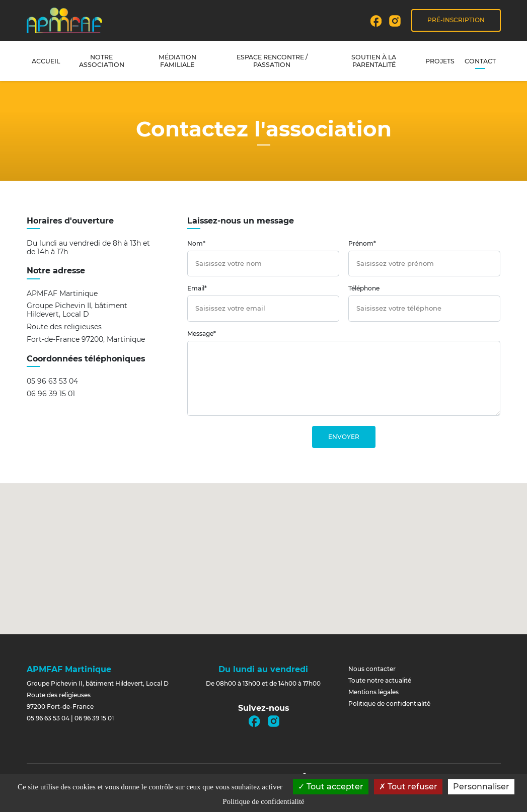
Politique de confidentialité (389, 704)
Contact (480, 61)
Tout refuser (408, 787)
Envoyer (344, 437)
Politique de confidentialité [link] (263, 801)
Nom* (196, 243)
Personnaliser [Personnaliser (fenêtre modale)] (481, 787)
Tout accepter (331, 787)
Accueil (46, 61)
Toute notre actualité (380, 680)
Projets (440, 61)
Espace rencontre (272, 61)
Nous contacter (372, 669)
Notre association (102, 61)
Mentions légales (373, 692)
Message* (202, 334)
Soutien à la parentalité (374, 61)
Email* (197, 288)
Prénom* (362, 243)
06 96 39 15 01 (51, 394)
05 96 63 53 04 (52, 381)
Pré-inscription (456, 20)
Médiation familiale (177, 61)
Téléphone (364, 288)
